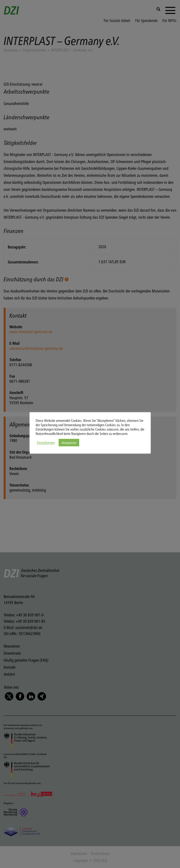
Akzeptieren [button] (69, 443)
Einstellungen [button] (46, 442)
